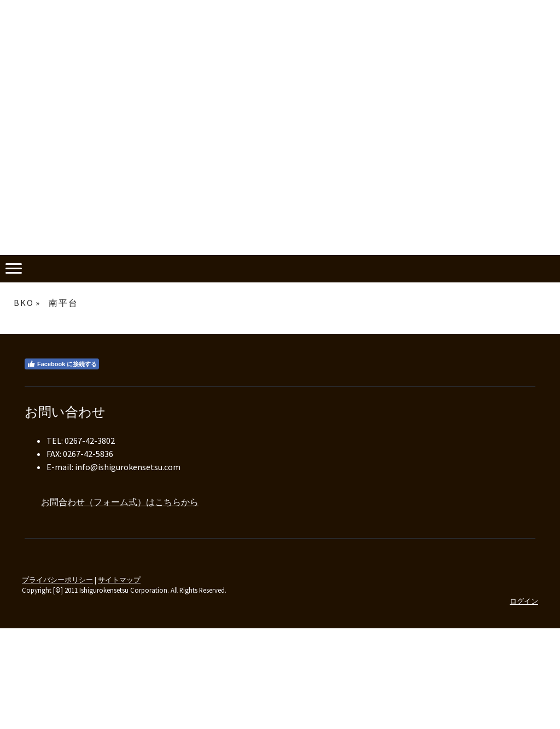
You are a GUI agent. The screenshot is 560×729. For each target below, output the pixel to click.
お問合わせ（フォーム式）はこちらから (120, 502)
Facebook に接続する (62, 364)
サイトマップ (119, 580)
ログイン (524, 601)
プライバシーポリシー (57, 580)
